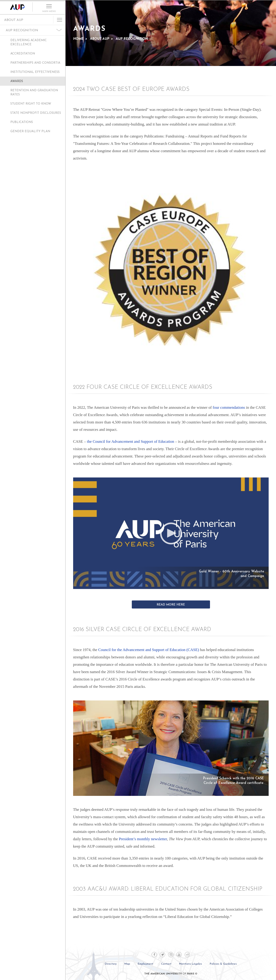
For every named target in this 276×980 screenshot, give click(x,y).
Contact (166, 964)
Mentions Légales (191, 964)
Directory (111, 964)
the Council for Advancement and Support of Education (131, 441)
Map (127, 964)
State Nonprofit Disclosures (36, 113)
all (187, 955)
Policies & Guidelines (223, 964)
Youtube (179, 955)
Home (78, 39)
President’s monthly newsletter (143, 839)
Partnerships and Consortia (35, 63)
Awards (17, 81)
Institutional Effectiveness (35, 72)
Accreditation (23, 54)
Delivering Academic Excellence (29, 42)
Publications (22, 122)
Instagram (171, 955)
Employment (145, 964)
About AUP (14, 20)
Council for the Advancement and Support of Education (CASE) (149, 650)
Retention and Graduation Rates (34, 93)
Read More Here (171, 605)
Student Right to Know (31, 104)
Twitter (162, 955)
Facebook (154, 955)
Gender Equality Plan (30, 131)
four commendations (229, 407)
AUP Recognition (22, 30)
